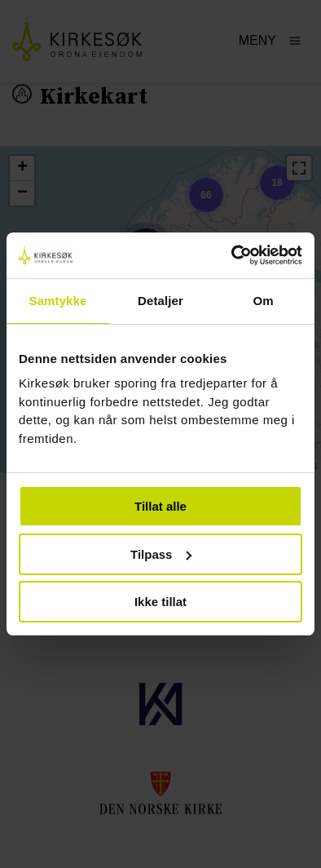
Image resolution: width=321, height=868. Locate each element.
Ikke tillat (160, 602)
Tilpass (161, 554)
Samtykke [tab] (58, 301)
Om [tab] (263, 301)
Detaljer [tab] (160, 301)
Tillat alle (160, 506)
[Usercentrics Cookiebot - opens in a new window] (232, 255)
